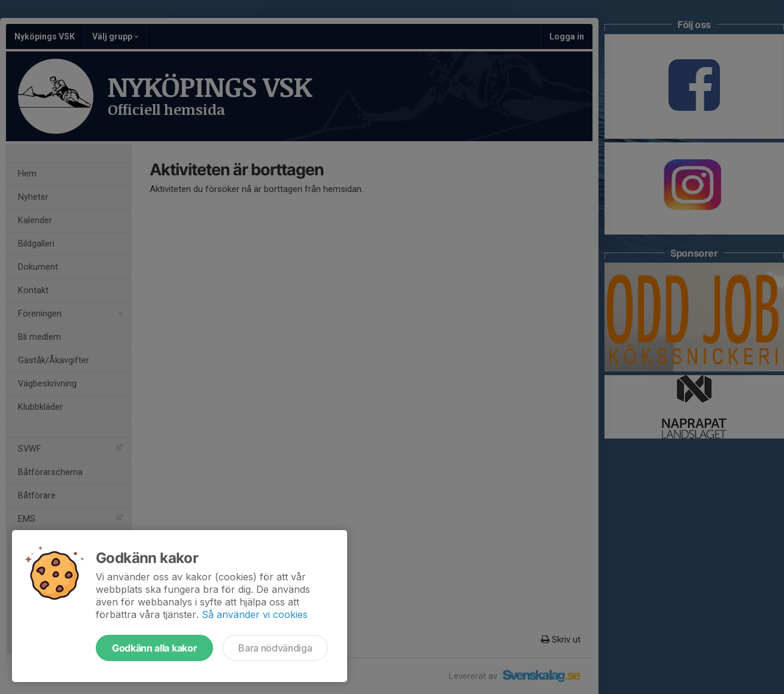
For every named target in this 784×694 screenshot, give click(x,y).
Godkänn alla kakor (154, 648)
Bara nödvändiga (275, 648)
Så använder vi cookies (255, 614)
